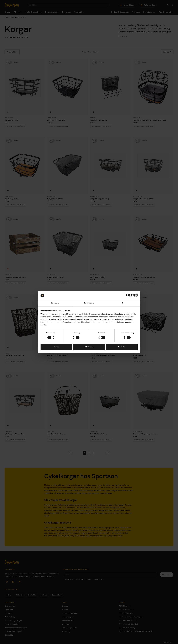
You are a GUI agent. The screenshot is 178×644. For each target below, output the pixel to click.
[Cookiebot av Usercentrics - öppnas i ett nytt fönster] (128, 295)
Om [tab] (123, 303)
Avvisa (56, 347)
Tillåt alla (122, 347)
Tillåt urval (89, 347)
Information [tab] (89, 303)
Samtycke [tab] (55, 303)
